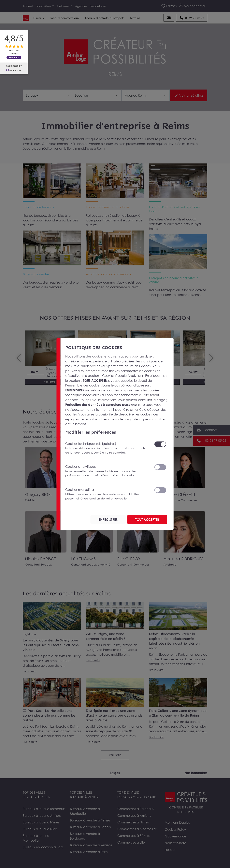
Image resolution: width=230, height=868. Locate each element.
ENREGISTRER (108, 519)
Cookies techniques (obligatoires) (107, 448)
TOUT (147, 519)
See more (14, 57)
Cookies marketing (107, 494)
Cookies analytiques (107, 471)
